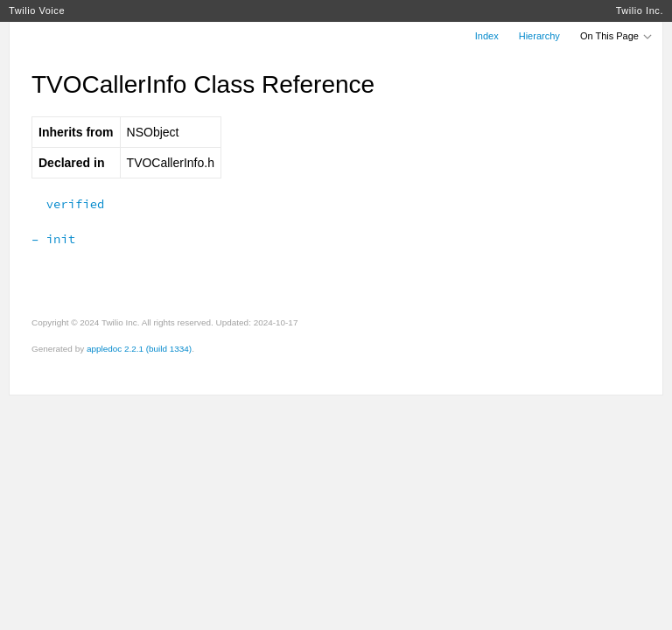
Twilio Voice (37, 10)
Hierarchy (539, 36)
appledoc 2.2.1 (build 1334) (139, 349)
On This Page (617, 36)
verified (68, 204)
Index (487, 36)
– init (53, 239)
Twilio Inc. (640, 10)
